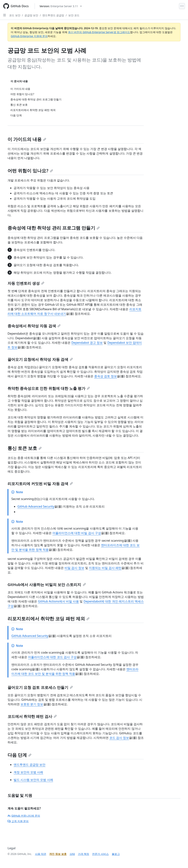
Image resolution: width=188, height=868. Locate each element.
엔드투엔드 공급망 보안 (30, 765)
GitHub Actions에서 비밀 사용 (59, 601)
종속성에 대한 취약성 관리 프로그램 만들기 (54, 228)
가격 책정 (84, 854)
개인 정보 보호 (58, 854)
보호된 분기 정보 (32, 704)
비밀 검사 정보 (74, 568)
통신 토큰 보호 (25, 448)
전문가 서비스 (100, 854)
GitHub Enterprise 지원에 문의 (29, 36)
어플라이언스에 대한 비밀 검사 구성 (77, 533)
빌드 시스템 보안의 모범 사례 (33, 780)
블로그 (116, 854)
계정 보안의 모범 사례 (28, 772)
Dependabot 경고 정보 (87, 343)
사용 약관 (41, 854)
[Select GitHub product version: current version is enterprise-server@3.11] (61, 6)
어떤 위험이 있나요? (30, 171)
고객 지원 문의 (18, 821)
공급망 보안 (31, 15)
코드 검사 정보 (119, 738)
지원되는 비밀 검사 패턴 (105, 568)
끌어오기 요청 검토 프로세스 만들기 (40, 687)
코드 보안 (15, 15)
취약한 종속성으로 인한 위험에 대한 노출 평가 (49, 388)
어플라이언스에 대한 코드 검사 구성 (52, 657)
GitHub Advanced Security (36, 506)
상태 (72, 854)
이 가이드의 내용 (27, 139)
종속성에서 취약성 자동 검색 (34, 326)
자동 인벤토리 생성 (26, 283)
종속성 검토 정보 (106, 376)
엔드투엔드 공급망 (53, 15)
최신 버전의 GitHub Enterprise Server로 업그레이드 (99, 32)
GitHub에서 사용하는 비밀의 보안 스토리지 (47, 585)
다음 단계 (19, 755)
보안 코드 (74, 15)
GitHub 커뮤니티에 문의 (24, 816)
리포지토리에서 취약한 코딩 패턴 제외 (49, 618)
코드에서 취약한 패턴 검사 (32, 716)
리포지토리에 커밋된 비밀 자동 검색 (40, 484)
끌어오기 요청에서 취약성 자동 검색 (40, 359)
